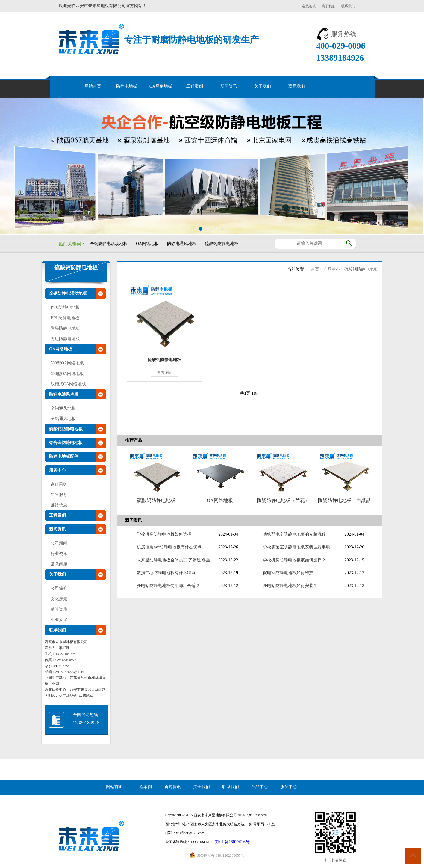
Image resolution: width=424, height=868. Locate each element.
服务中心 (57, 470)
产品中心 (332, 269)
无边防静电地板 (65, 339)
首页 (315, 269)
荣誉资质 (59, 609)
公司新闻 (59, 543)
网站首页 (93, 86)
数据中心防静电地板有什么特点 (166, 573)
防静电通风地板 (182, 244)
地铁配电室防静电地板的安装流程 (294, 534)
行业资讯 (59, 554)
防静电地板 (127, 86)
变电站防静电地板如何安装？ (290, 586)
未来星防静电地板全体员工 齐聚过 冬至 (174, 560)
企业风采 (59, 620)
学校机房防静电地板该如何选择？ (294, 560)
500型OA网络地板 (67, 363)
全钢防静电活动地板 (109, 244)
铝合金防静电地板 (66, 443)
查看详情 (164, 373)
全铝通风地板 (63, 419)
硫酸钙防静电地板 (222, 244)
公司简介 (59, 588)
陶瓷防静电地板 (65, 328)
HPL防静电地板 (65, 318)
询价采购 (59, 484)
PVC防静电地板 (65, 307)
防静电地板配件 (64, 456)
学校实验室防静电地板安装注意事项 (296, 547)
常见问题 (59, 564)
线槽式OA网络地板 (68, 384)
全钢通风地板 (63, 408)
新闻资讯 (229, 86)
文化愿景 (59, 599)
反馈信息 (59, 505)
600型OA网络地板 (67, 374)
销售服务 (59, 495)
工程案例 (195, 86)
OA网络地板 (161, 86)
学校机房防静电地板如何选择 (164, 534)
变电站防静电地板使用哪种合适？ (168, 586)
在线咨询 (309, 6)
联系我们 (348, 6)
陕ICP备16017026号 (232, 842)
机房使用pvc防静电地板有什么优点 (169, 547)
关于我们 (328, 6)
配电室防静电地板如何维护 (288, 573)
